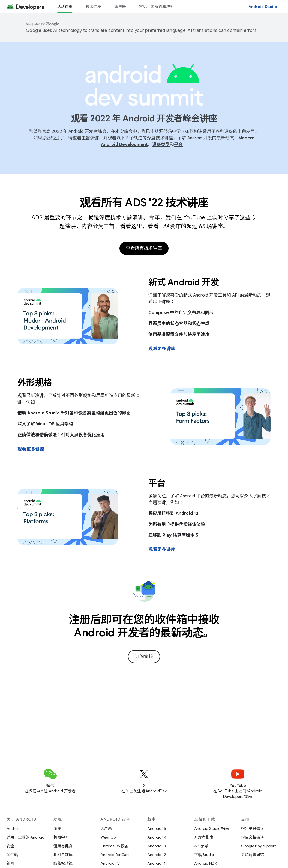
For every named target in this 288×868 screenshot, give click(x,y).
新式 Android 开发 (184, 282)
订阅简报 (144, 657)
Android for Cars (115, 855)
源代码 (12, 855)
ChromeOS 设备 (114, 846)
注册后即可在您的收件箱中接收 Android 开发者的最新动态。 (144, 626)
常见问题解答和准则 (157, 7)
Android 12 (157, 855)
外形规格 (35, 383)
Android (14, 828)
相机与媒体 (63, 855)
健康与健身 (63, 846)
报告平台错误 (253, 828)
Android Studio (263, 7)
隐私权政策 (63, 863)
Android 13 (157, 846)
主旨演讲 (90, 138)
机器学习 (61, 837)
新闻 (10, 863)
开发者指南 (204, 837)
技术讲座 (93, 7)
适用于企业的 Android (25, 837)
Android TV (110, 863)
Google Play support (258, 846)
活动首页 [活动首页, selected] (65, 7)
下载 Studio (204, 855)
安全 (10, 846)
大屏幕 (106, 828)
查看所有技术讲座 (144, 248)
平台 (178, 145)
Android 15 (157, 828)
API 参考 (201, 846)
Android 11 (156, 863)
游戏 (57, 828)
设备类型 (161, 145)
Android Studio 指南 (211, 828)
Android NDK (205, 863)
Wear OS (108, 837)
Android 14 (157, 837)
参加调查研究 (253, 855)
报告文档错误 (253, 837)
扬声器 (120, 7)
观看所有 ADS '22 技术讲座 (144, 202)
